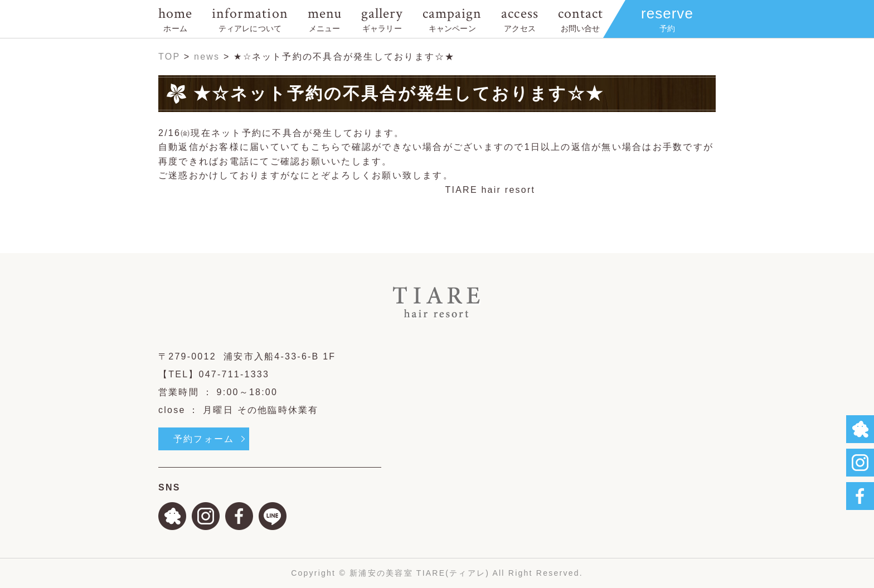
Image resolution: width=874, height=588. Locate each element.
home (175, 19)
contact (581, 19)
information (250, 19)
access (519, 19)
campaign (452, 19)
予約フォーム (204, 439)
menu (325, 19)
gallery (382, 19)
